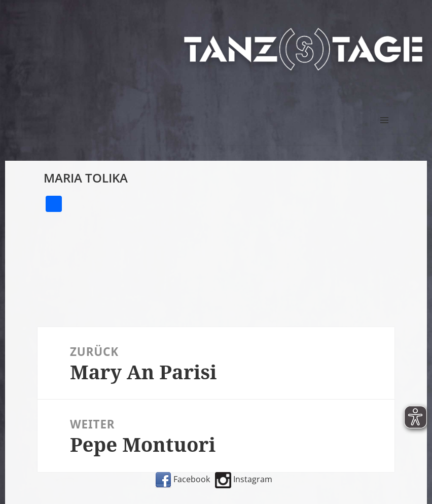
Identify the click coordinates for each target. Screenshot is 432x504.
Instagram (244, 479)
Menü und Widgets (385, 134)
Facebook (183, 479)
